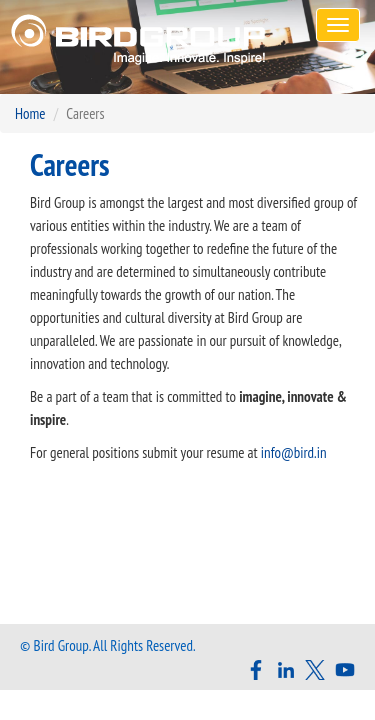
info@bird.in (294, 452)
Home (30, 113)
